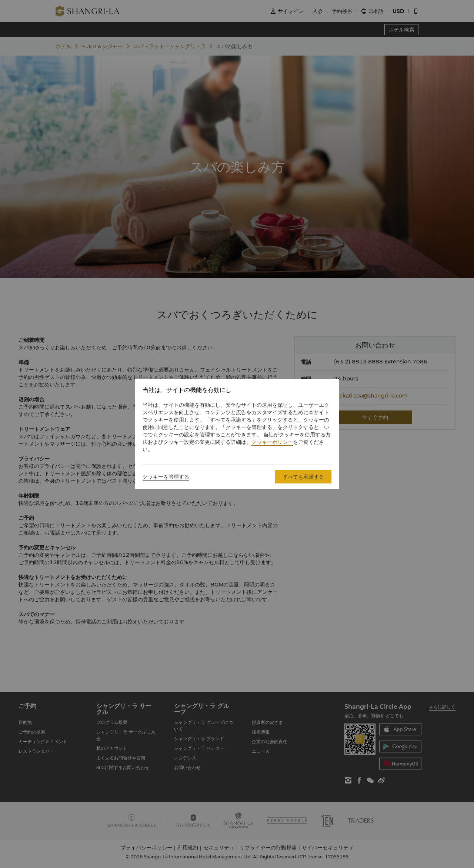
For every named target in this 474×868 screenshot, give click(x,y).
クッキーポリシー (272, 442)
